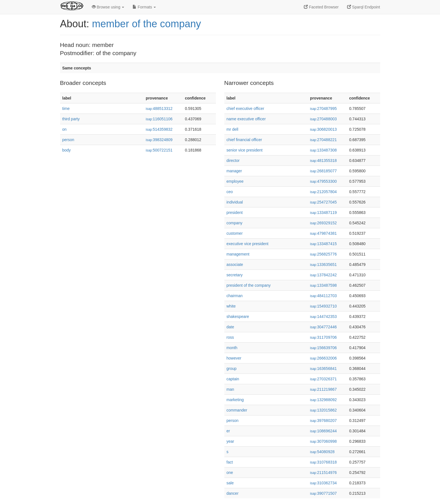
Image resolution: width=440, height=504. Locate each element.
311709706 (323, 337)
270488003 (323, 119)
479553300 (323, 181)
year (230, 441)
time (66, 109)
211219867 (323, 389)
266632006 (323, 358)
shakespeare (238, 317)
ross (230, 337)
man (230, 389)
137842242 (323, 275)
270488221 (323, 140)
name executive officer (246, 119)
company (235, 223)
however (234, 358)
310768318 (323, 462)
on (65, 129)
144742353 (323, 317)
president (235, 213)
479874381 (323, 233)
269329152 (323, 223)
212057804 (323, 192)
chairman (235, 296)
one (230, 473)
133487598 (323, 285)
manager (234, 171)
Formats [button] (144, 7)
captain (233, 379)
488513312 (159, 109)
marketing (235, 400)
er (228, 431)
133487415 (323, 244)
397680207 (323, 421)
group (232, 369)
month (232, 348)
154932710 (323, 306)
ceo (230, 192)
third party (71, 119)
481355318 (323, 161)
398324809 (159, 140)
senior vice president (245, 150)
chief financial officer (244, 140)
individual (235, 202)
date (230, 327)
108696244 (323, 431)
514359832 (159, 129)
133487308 (323, 150)
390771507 (323, 493)
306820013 (323, 129)
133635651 (323, 265)
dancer (233, 493)
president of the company (249, 285)
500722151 (159, 150)
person (68, 140)
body (67, 150)
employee (235, 181)
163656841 (323, 369)
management (238, 254)
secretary (235, 275)
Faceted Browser (321, 7)
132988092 (323, 400)
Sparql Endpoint (364, 7)
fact (230, 462)
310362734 (323, 483)
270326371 (323, 379)
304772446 (323, 327)
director (233, 161)
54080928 (322, 452)
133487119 (323, 213)
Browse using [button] (108, 7)
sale (230, 483)
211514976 (323, 473)
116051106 (159, 119)
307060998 (323, 441)
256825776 (323, 254)
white (231, 306)
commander (237, 410)
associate (235, 265)
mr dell (232, 129)
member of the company (147, 24)
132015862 (323, 410)
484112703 (323, 296)
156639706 (323, 348)
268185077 (323, 171)
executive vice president (248, 244)
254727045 (323, 202)
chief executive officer (245, 109)
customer (235, 233)
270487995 (323, 109)
